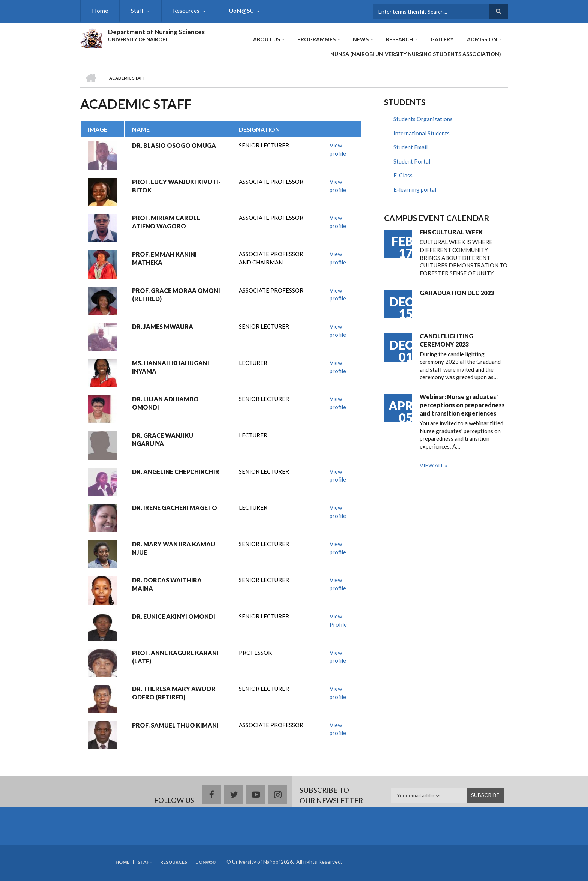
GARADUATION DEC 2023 (457, 293)
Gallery (442, 39)
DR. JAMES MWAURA (163, 326)
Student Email (410, 147)
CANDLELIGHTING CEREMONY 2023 (446, 340)
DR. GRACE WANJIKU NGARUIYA (163, 439)
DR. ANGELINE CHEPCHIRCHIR (176, 472)
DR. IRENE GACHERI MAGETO (175, 508)
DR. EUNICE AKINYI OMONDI (174, 616)
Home (100, 10)
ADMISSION (482, 39)
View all (432, 465)
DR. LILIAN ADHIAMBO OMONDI (165, 403)
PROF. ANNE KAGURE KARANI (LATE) (175, 657)
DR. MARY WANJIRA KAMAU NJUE (174, 548)
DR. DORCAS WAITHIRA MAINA (167, 584)
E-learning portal (415, 189)
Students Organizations (423, 119)
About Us (267, 39)
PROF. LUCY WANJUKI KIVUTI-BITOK (176, 186)
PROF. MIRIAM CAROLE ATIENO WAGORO (166, 222)
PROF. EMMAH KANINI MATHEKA (164, 258)
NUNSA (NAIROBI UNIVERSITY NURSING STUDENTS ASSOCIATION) (416, 54)
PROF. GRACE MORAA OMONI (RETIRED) (176, 295)
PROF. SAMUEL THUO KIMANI (175, 725)
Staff (137, 10)
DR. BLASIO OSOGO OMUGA (174, 145)
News (361, 39)
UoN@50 (241, 10)
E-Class (403, 175)
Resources (186, 10)
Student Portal (412, 161)
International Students (421, 133)
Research (400, 39)
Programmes (316, 39)
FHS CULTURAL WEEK (451, 232)
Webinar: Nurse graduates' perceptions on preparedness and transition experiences (462, 405)
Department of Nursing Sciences (156, 32)
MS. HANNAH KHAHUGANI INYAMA (171, 367)
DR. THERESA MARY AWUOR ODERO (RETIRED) (174, 693)
